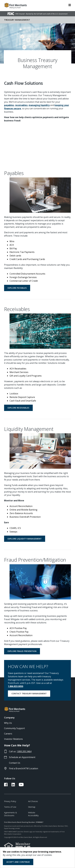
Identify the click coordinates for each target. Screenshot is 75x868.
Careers (8, 734)
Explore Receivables (18, 408)
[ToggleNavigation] (70, 5)
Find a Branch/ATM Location (24, 768)
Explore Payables (17, 288)
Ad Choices (33, 801)
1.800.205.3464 (24, 751)
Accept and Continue (18, 862)
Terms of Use (10, 807)
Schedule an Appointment (22, 757)
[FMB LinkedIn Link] (13, 785)
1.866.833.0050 (15, 686)
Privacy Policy (10, 801)
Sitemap (32, 807)
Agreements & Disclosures (10, 814)
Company (9, 718)
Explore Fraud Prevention (22, 651)
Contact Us (15, 763)
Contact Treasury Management (29, 693)
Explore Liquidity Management (25, 539)
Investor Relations (13, 739)
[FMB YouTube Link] (21, 785)
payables (9, 105)
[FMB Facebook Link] (6, 785)
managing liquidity (39, 105)
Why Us (8, 723)
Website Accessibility (33, 814)
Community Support (14, 728)
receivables (21, 105)
